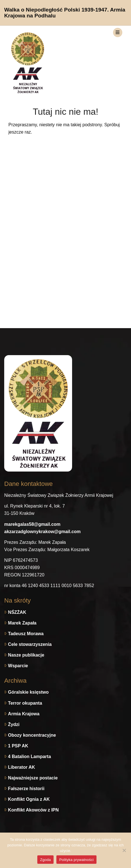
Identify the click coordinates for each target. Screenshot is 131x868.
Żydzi (14, 724)
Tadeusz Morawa (26, 634)
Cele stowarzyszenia (30, 644)
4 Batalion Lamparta (30, 757)
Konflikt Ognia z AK (29, 799)
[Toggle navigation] (118, 32)
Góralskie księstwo (28, 692)
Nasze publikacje (26, 655)
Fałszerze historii (26, 789)
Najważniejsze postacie (33, 778)
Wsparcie (18, 666)
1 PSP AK (18, 746)
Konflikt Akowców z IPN (34, 810)
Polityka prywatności (76, 860)
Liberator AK (22, 767)
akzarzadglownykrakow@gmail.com (42, 532)
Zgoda (45, 860)
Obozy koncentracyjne (32, 735)
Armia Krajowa (24, 714)
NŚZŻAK (17, 612)
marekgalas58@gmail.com (32, 524)
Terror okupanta (25, 703)
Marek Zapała (22, 623)
